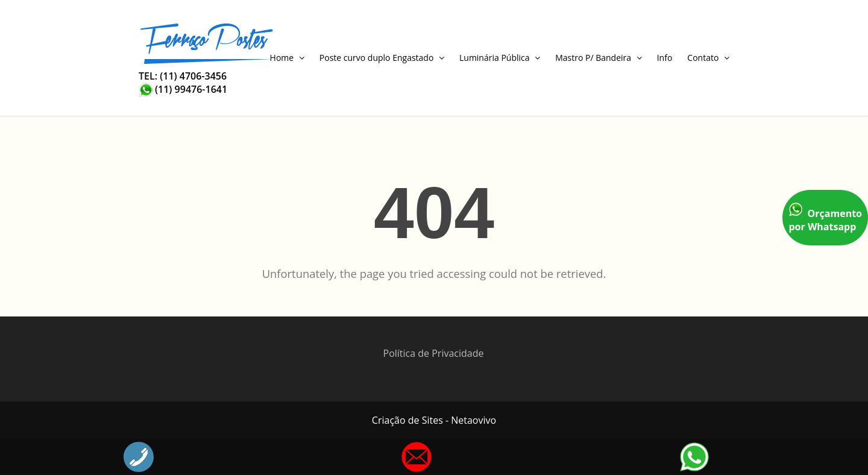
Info (665, 58)
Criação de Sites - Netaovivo (434, 420)
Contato (708, 58)
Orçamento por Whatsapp (825, 218)
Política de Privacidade (434, 353)
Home (287, 58)
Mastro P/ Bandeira (599, 58)
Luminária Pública (500, 58)
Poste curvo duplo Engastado (382, 58)
